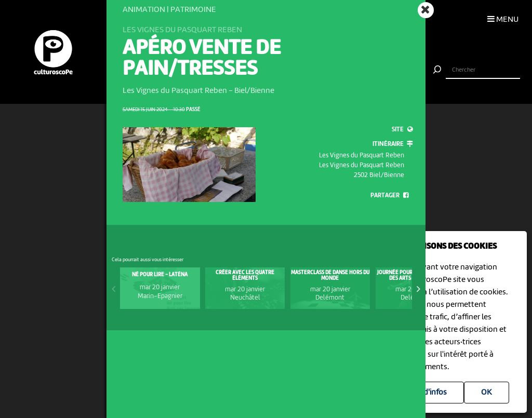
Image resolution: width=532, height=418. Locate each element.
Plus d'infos (427, 393)
